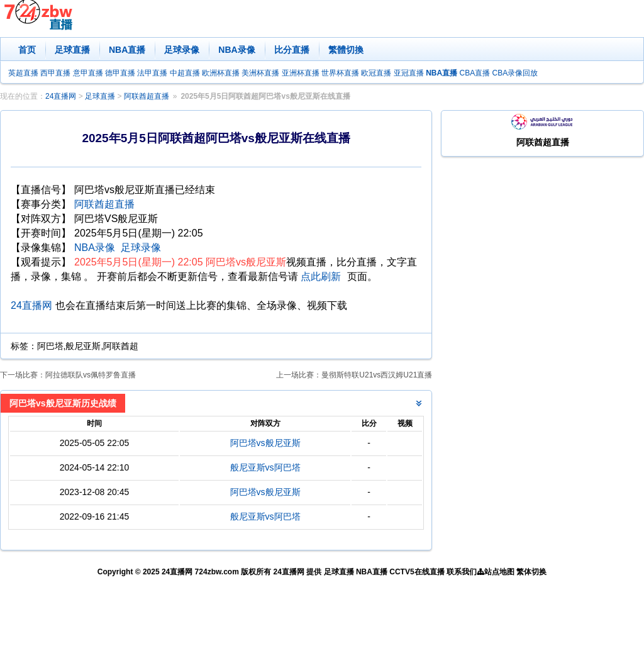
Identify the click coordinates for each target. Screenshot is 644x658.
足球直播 (72, 50)
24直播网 (61, 96)
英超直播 (23, 73)
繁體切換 (346, 50)
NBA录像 (236, 50)
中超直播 (185, 73)
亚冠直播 (409, 73)
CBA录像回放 (515, 73)
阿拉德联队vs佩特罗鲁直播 (91, 375)
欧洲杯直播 (221, 73)
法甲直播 (152, 73)
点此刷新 (321, 276)
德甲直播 (120, 73)
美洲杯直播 (260, 73)
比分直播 (292, 50)
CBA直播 (475, 73)
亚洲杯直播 (301, 73)
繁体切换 (531, 572)
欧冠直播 (376, 73)
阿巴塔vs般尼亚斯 (265, 443)
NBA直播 (127, 50)
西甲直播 (55, 73)
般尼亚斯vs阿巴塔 (265, 467)
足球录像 (182, 50)
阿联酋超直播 (147, 96)
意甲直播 (88, 73)
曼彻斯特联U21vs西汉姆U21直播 (377, 375)
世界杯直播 (340, 73)
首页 (27, 50)
